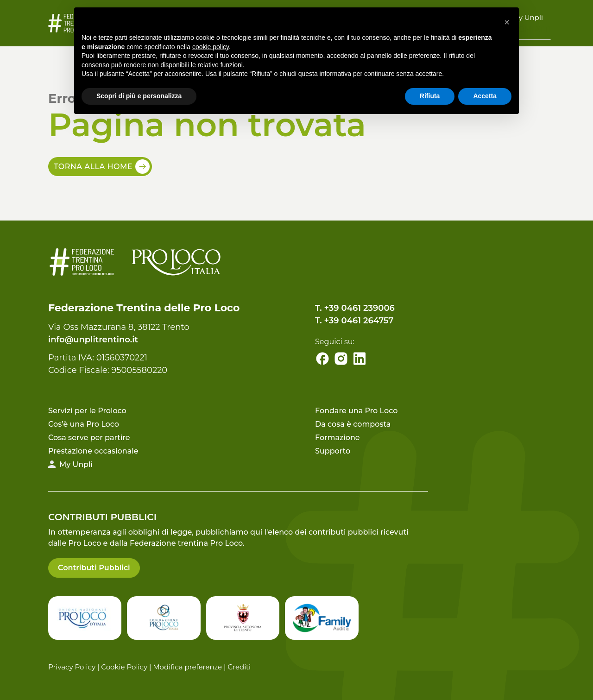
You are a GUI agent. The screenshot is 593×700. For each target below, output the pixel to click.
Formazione (338, 438)
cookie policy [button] (211, 47)
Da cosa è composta (353, 424)
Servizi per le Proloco (87, 411)
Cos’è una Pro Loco (84, 424)
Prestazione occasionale (93, 451)
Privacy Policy (72, 667)
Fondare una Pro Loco (356, 411)
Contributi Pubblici (94, 568)
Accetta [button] (485, 96)
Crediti (239, 667)
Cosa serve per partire (89, 438)
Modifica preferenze (187, 667)
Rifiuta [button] (430, 96)
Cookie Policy (124, 667)
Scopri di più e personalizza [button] (139, 96)
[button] (507, 22)
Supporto (333, 451)
